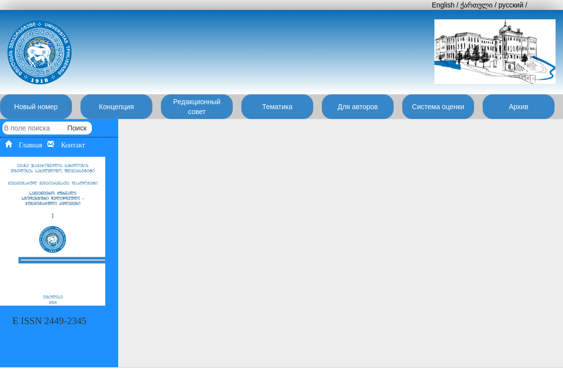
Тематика (277, 107)
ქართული (476, 5)
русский (511, 5)
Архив (519, 107)
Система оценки (438, 107)
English (443, 5)
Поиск (77, 128)
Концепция (116, 107)
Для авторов (358, 107)
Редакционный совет (197, 107)
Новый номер (36, 107)
